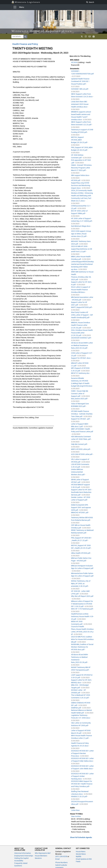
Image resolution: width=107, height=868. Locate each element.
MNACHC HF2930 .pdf (80, 513)
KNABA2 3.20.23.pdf (79, 796)
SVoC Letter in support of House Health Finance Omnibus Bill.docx (81, 290)
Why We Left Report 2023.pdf (82, 596)
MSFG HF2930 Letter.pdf (81, 449)
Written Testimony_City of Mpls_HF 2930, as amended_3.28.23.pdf (81, 584)
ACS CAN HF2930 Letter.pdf (82, 454)
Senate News (81, 854)
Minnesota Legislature (26, 2)
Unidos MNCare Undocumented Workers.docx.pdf (78, 472)
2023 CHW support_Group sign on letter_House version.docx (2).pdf (81, 234)
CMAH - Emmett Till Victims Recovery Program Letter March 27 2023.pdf (81, 168)
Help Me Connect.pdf (79, 444)
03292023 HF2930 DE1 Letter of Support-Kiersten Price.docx (82, 753)
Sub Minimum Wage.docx (81, 226)
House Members (41, 856)
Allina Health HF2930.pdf (81, 553)
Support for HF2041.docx (81, 358)
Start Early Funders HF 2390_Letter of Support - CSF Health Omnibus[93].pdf (82, 315)
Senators (38, 858)
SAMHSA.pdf (76, 708)
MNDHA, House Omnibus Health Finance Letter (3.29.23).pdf (81, 325)
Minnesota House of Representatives (42, 31)
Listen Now (75, 810)
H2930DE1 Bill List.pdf (80, 89)
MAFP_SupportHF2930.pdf (82, 307)
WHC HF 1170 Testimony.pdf (82, 609)
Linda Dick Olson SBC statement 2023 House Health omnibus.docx (80, 104)
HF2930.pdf (76, 180)
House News (81, 852)
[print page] (94, 36)
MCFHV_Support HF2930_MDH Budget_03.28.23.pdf (79, 140)
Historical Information (23, 853)
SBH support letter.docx (80, 175)
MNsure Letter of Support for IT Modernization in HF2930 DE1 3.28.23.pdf (82, 604)
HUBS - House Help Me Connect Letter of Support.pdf (80, 394)
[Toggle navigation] (15, 7)
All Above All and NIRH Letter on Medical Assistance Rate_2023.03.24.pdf (82, 345)
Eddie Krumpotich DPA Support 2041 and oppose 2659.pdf (81, 507)
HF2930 (74, 62)
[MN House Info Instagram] (86, 36)
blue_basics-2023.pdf (79, 399)
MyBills (79, 856)
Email (57, 859)
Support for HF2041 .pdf (81, 419)
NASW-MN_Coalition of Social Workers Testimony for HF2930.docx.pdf (82, 647)
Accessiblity (19, 861)
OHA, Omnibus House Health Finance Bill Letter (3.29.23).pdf (82, 333)
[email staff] (90, 36)
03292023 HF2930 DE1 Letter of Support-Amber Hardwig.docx (82, 776)
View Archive (76, 816)
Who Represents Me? (43, 853)
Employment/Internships (24, 856)
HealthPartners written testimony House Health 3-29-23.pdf (82, 616)
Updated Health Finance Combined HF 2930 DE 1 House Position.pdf (80, 81)
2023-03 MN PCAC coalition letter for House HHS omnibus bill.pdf (82, 639)
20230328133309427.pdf (81, 338)
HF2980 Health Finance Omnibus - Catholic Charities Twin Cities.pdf (82, 414)
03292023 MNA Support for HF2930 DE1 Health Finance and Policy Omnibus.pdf (82, 784)
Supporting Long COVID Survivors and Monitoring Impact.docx (81, 185)
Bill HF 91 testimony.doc (80, 373)
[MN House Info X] (82, 36)
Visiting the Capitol (21, 858)
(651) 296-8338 (61, 856)
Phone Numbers (61, 862)
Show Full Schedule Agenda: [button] (81, 837)
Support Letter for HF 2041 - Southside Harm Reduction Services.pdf (82, 492)
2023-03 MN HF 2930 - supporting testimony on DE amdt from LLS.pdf (82, 249)
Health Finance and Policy (25, 44)
